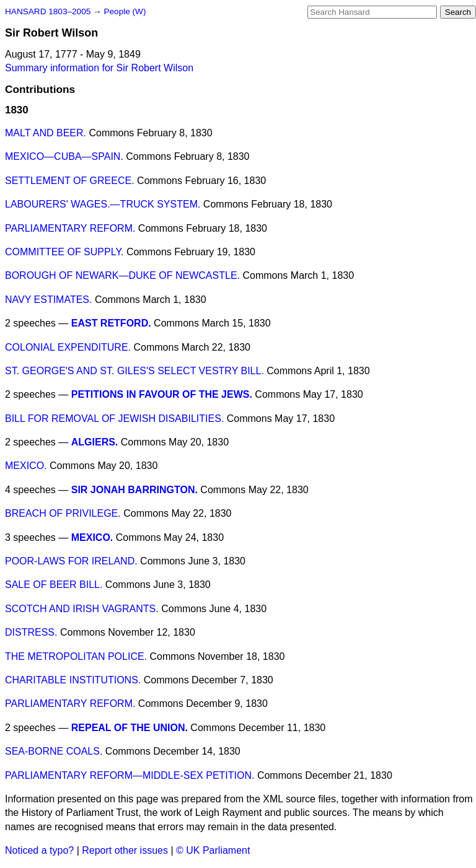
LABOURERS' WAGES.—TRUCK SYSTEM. (103, 204)
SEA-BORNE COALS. (54, 751)
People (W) (125, 11)
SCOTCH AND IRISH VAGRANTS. (82, 609)
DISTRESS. (31, 632)
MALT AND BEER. (46, 133)
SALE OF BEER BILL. (54, 585)
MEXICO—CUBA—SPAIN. (64, 156)
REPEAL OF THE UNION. (130, 728)
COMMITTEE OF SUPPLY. (64, 252)
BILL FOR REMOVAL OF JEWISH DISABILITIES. (114, 419)
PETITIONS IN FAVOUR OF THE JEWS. (162, 394)
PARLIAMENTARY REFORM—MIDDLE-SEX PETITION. (130, 775)
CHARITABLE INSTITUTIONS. (73, 680)
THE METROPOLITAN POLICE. (76, 656)
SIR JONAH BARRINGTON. (134, 490)
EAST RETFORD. (111, 323)
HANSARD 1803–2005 (48, 11)
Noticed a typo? (39, 850)
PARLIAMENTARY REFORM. (70, 228)
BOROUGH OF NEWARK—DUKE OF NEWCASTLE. (122, 275)
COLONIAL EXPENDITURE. (68, 347)
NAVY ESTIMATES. (48, 300)
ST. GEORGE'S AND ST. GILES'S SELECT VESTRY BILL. (134, 371)
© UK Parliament (213, 850)
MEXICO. (26, 466)
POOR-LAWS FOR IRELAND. (71, 561)
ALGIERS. (95, 442)
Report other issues (125, 850)
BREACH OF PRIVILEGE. (63, 513)
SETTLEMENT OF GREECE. (70, 181)
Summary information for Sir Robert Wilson (99, 68)
